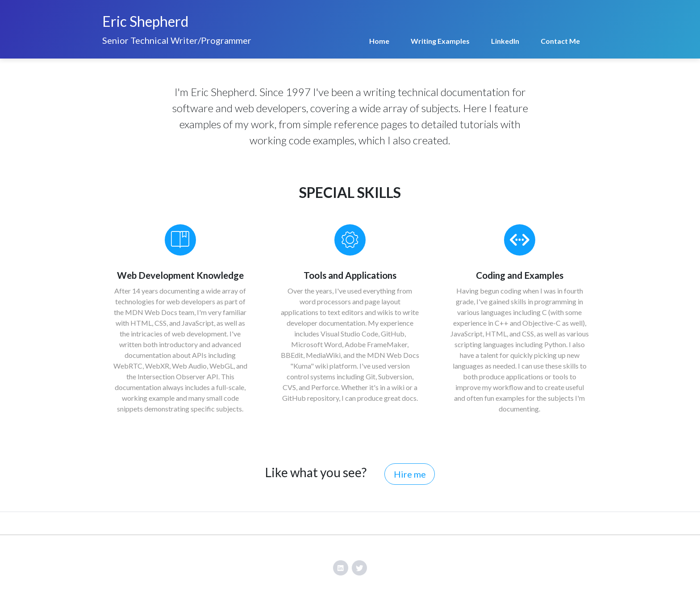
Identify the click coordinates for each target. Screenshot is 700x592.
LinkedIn (505, 41)
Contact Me (560, 41)
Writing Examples (440, 41)
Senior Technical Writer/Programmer (177, 40)
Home (379, 41)
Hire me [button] (410, 474)
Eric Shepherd (145, 21)
